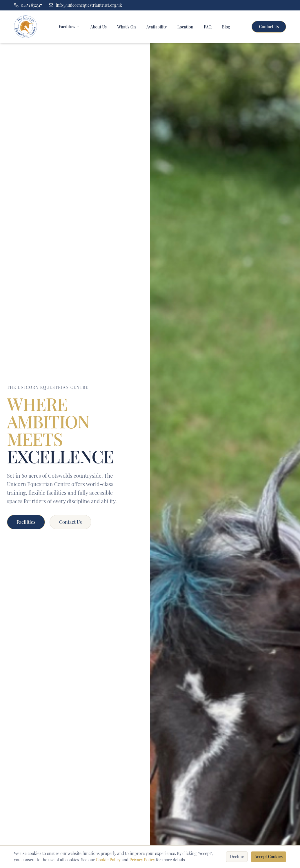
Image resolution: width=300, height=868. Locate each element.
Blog (226, 27)
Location (185, 27)
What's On (127, 27)
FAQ (208, 27)
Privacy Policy (142, 860)
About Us (98, 27)
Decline (237, 857)
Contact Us (269, 27)
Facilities (67, 27)
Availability (157, 27)
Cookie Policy (108, 860)
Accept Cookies (269, 857)
